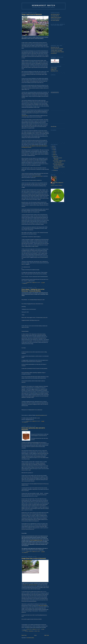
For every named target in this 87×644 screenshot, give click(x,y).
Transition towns (25, 116)
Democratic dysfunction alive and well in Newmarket (33, 429)
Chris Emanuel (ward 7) (55, 19)
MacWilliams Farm (54, 71)
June (54, 151)
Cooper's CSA (54, 69)
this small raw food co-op (37, 176)
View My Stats (54, 126)
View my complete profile (57, 185)
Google (27, 631)
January (55, 170)
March (55, 155)
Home (35, 635)
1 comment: (25, 630)
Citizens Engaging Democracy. (36, 540)
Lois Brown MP (54, 53)
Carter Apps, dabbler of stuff (58, 183)
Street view (37, 631)
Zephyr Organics (54, 68)
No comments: (25, 422)
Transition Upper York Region (56, 50)
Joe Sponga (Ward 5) (55, 16)
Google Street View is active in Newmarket (34, 558)
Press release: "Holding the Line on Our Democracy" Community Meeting (33, 290)
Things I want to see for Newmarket (32, 14)
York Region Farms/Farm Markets (57, 52)
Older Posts (47, 635)
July (54, 149)
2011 (53, 146)
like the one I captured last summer (30, 585)
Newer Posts (24, 635)
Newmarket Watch (44, 5)
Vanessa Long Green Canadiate (57, 49)
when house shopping (43, 605)
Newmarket (31, 631)
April (54, 153)
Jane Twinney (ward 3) (55, 14)
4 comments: (25, 283)
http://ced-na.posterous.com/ (41, 415)
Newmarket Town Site (55, 47)
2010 (53, 148)
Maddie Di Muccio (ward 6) (56, 17)
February (55, 156)
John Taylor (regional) (55, 20)
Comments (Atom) (30, 638)
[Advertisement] (43, 11)
